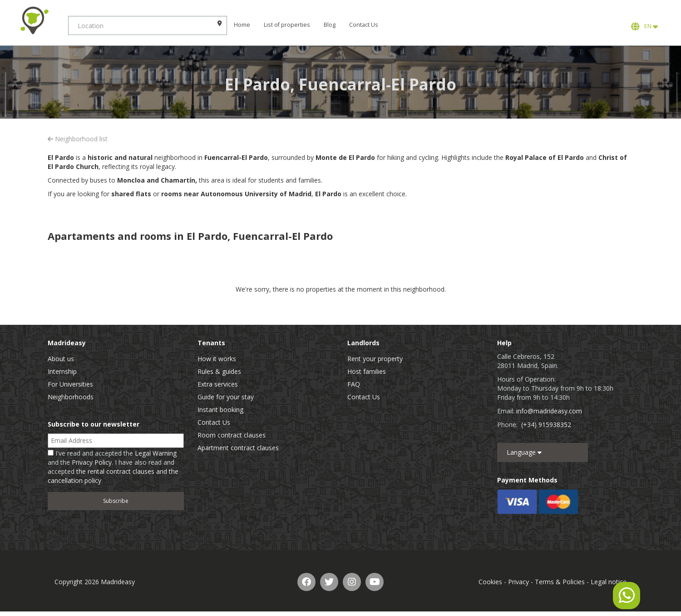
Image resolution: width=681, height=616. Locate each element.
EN (644, 26)
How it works (217, 359)
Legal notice (609, 582)
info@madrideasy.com (549, 411)
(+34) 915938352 (546, 425)
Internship (62, 371)
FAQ (354, 384)
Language (524, 452)
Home (242, 25)
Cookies (490, 582)
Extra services (218, 384)
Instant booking (220, 410)
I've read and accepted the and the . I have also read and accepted (113, 467)
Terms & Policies (560, 582)
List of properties (287, 25)
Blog (330, 25)
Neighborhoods (71, 397)
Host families (367, 371)
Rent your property (375, 359)
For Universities (70, 384)
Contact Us (364, 25)
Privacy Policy (92, 462)
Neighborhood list (78, 139)
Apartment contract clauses (238, 448)
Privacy (518, 582)
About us (61, 359)
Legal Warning (156, 453)
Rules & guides (219, 371)
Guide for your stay (226, 397)
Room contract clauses (232, 435)
